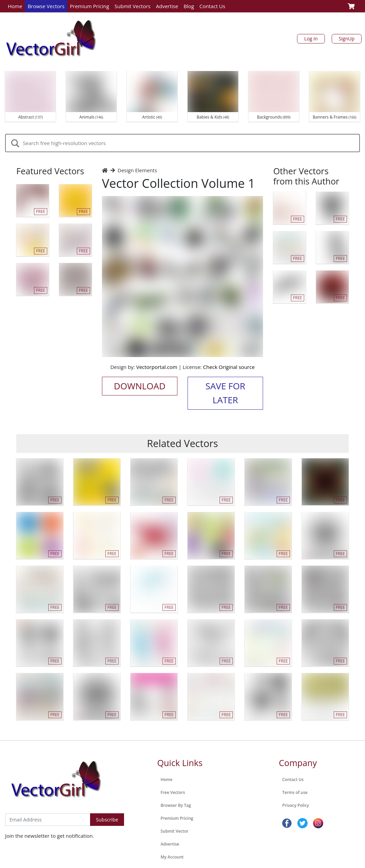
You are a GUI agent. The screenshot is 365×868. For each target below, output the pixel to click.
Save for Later (225, 393)
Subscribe (107, 820)
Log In (311, 39)
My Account (172, 857)
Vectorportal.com (157, 367)
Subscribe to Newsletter (33, 806)
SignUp (347, 39)
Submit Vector (175, 831)
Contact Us (212, 6)
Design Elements (137, 170)
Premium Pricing (90, 6)
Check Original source (229, 367)
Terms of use (295, 792)
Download (140, 386)
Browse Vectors (46, 6)
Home (15, 6)
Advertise (167, 6)
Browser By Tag (176, 805)
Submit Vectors (133, 6)
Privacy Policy (296, 805)
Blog (189, 6)
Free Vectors (173, 792)
